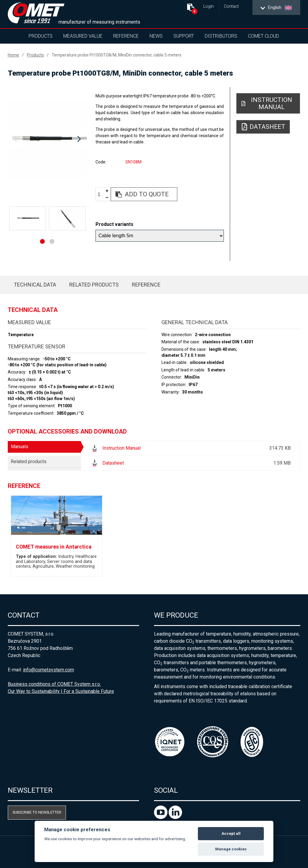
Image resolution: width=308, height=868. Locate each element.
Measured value (83, 36)
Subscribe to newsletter (37, 812)
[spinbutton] (101, 194)
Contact (231, 6)
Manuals (20, 447)
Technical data (35, 285)
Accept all (231, 833)
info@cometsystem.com (48, 670)
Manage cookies (231, 849)
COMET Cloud (264, 36)
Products (41, 36)
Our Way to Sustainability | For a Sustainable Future (61, 691)
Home (13, 55)
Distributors (221, 36)
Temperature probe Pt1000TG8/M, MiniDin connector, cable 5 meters (117, 55)
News (156, 36)
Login (208, 6)
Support (184, 36)
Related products (94, 285)
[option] (47, 139)
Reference (126, 36)
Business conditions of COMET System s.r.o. (54, 684)
